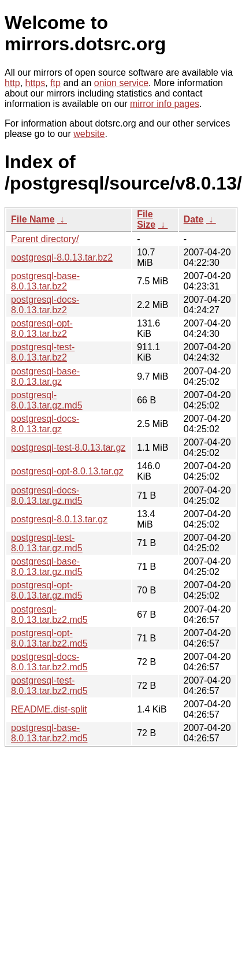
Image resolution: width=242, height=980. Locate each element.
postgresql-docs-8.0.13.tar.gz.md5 (47, 495)
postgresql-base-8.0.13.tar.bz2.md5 (49, 733)
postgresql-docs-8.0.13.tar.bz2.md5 (49, 662)
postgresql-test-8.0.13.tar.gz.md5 (47, 543)
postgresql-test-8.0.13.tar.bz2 (43, 352)
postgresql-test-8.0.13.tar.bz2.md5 (49, 686)
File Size (146, 219)
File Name (33, 219)
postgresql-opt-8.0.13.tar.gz (67, 471)
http (12, 83)
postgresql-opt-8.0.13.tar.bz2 (42, 328)
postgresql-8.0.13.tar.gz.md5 (47, 400)
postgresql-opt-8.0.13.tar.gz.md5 (47, 590)
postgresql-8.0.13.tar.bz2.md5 (49, 615)
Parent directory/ (45, 239)
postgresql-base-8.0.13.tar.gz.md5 (47, 567)
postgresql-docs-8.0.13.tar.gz (45, 424)
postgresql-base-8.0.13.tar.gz (45, 376)
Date (194, 219)
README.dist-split (49, 709)
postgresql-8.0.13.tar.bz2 (62, 257)
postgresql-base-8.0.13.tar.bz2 (45, 281)
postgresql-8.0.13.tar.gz (59, 519)
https (36, 83)
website (89, 134)
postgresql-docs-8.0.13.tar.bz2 (45, 305)
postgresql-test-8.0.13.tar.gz (68, 448)
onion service (121, 83)
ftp (55, 83)
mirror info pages (165, 104)
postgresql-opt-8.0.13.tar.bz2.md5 (49, 638)
